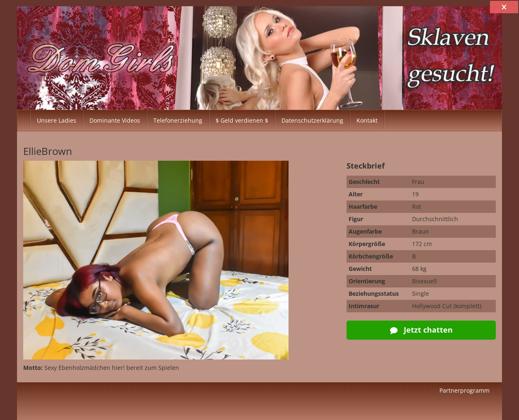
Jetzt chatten (421, 330)
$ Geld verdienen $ (242, 120)
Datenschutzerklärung (312, 120)
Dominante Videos (115, 120)
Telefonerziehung (178, 120)
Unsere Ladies (57, 120)
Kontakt (367, 120)
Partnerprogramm (464, 390)
